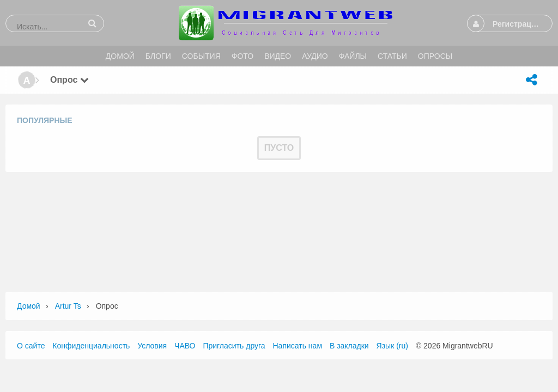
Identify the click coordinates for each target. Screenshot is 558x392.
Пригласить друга (234, 346)
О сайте (31, 346)
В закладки (349, 346)
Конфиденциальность (91, 346)
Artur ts (68, 306)
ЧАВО (185, 346)
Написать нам (298, 346)
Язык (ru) (392, 346)
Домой (29, 306)
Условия (152, 346)
